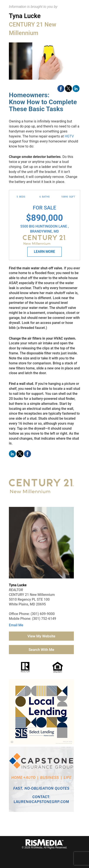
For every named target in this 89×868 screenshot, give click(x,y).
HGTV (69, 136)
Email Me (16, 625)
